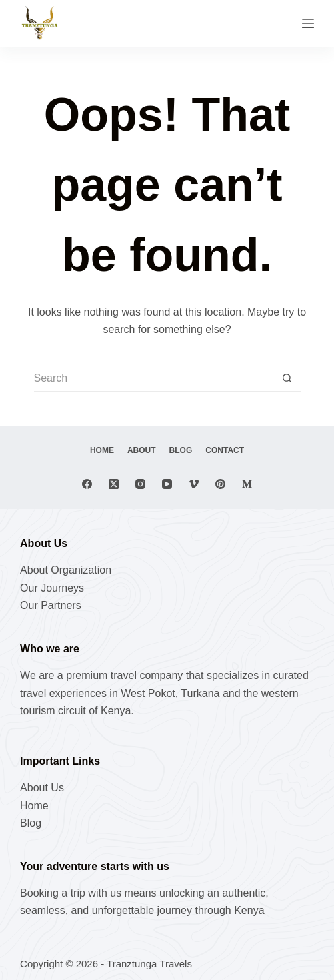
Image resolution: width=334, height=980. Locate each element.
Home (102, 450)
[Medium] (247, 484)
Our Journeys (52, 588)
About (142, 450)
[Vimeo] (194, 484)
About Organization (66, 570)
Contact (225, 450)
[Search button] (287, 379)
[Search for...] (154, 379)
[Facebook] (87, 484)
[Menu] (308, 23)
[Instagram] (140, 484)
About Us (42, 788)
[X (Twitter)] (114, 484)
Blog (181, 450)
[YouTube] (167, 484)
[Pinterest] (220, 484)
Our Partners (51, 605)
